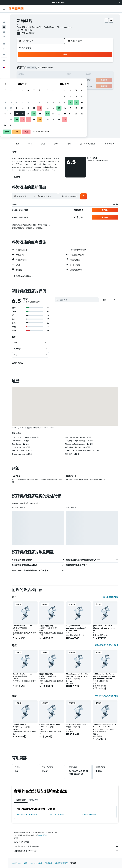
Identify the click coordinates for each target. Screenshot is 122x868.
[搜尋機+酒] (4, 31)
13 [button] (46, 75)
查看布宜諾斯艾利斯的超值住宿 (107, 645)
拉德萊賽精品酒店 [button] (46, 626)
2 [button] (23, 69)
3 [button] (29, 69)
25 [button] (34, 86)
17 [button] (28, 80)
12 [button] (40, 75)
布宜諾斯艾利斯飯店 (89, 814)
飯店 (25, 863)
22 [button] (57, 80)
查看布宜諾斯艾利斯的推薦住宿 (107, 696)
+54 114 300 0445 (24, 30)
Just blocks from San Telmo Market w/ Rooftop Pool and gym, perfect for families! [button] (104, 676)
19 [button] (40, 80)
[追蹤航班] (4, 43)
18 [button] (34, 80)
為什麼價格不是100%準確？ (66, 851)
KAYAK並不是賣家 (66, 842)
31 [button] (29, 92)
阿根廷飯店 (48, 863)
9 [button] (23, 75)
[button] (119, 3)
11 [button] (34, 75)
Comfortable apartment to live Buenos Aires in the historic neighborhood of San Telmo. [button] (104, 727)
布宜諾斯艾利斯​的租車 (58, 814)
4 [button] (34, 69)
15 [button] (57, 75)
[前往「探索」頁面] (4, 38)
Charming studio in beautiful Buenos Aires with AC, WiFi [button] (77, 675)
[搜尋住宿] (4, 21)
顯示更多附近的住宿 (111, 597)
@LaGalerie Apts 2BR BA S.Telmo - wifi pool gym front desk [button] (104, 628)
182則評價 (30, 33)
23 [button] (23, 86)
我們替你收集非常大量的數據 (66, 847)
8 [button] (57, 69)
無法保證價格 (43, 835)
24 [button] (28, 86)
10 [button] (29, 75)
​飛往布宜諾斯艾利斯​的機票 (27, 814)
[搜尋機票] (4, 16)
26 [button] (40, 86)
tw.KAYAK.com (16, 863)
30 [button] (23, 92)
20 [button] (46, 80)
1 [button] (57, 63)
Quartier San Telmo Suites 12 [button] (77, 724)
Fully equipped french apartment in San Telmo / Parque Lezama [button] (76, 628)
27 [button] (46, 86)
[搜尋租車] (4, 26)
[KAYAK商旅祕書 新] (4, 48)
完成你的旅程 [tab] (21, 800)
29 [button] (57, 86)
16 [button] (23, 80)
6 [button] (46, 69)
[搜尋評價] (79, 300)
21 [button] (51, 80)
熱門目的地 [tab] (34, 800)
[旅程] (4, 55)
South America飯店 (36, 863)
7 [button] (51, 69)
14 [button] (51, 75)
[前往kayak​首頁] (16, 9)
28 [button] (51, 86)
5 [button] (40, 69)
